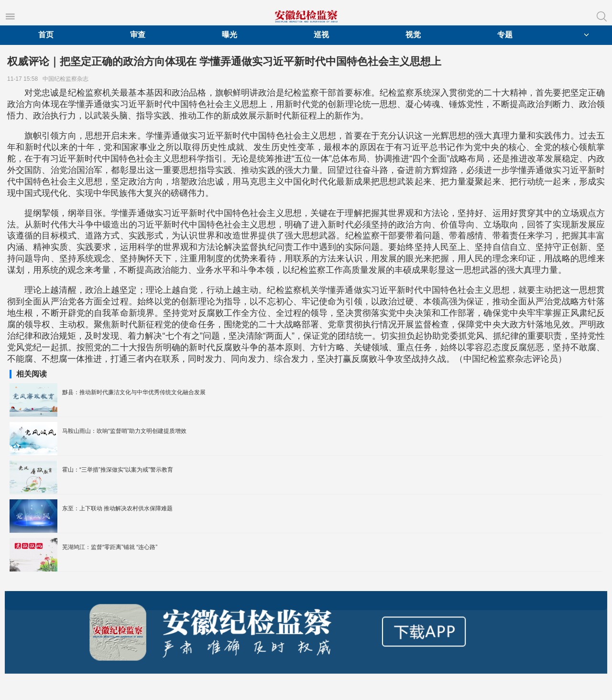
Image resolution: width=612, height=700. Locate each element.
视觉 (413, 35)
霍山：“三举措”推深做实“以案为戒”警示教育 (118, 470)
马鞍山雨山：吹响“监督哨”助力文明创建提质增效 (124, 431)
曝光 (229, 35)
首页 (46, 35)
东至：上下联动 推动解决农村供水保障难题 (117, 508)
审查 (138, 35)
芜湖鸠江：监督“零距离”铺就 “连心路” (110, 547)
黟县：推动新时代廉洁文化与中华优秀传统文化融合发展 (134, 392)
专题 (505, 35)
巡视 (321, 35)
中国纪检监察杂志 (67, 79)
